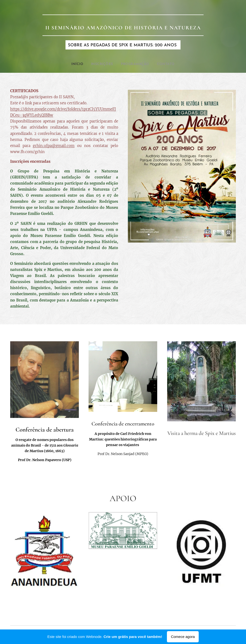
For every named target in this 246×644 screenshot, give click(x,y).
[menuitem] (74, 64)
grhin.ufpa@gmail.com (54, 146)
